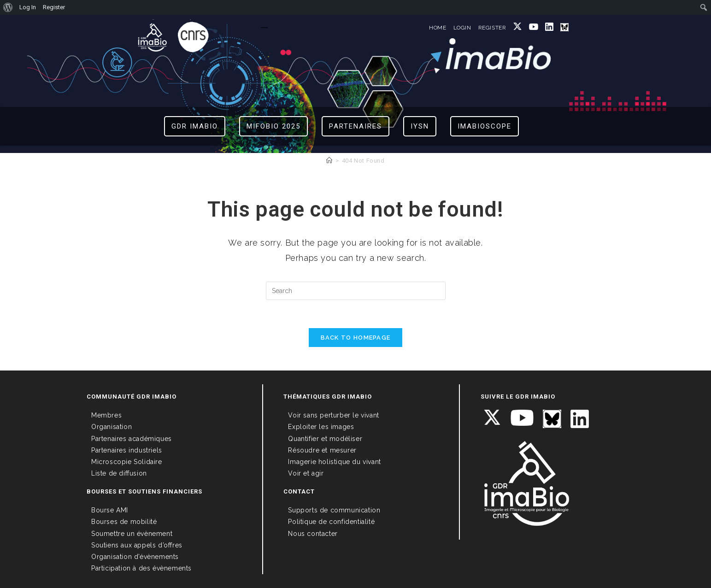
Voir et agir (306, 473)
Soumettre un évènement (132, 534)
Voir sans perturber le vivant (333, 415)
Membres (106, 415)
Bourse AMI (110, 510)
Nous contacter (313, 534)
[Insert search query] (356, 291)
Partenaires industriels (127, 450)
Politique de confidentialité (331, 522)
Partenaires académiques (132, 439)
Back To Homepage (356, 338)
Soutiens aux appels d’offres (137, 545)
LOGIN (462, 28)
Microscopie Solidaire (127, 462)
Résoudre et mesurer (322, 450)
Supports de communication (334, 510)
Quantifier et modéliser (325, 439)
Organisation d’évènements (135, 557)
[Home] (329, 161)
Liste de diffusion (119, 473)
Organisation (112, 427)
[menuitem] (8, 7)
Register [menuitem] (54, 7)
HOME (438, 28)
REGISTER (492, 28)
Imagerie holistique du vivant (334, 462)
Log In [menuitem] (28, 7)
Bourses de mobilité (124, 522)
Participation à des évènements (141, 568)
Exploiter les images (321, 427)
